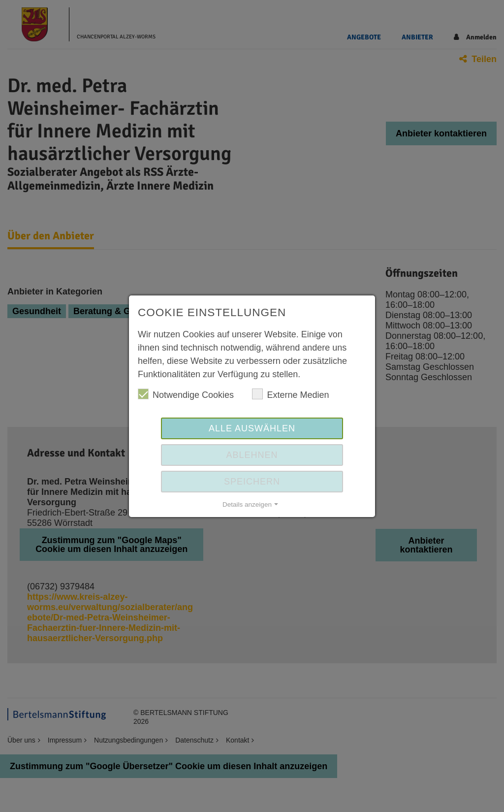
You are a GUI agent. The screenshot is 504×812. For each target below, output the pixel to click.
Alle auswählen (252, 428)
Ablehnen (252, 455)
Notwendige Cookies (186, 394)
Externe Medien (290, 394)
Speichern (252, 482)
